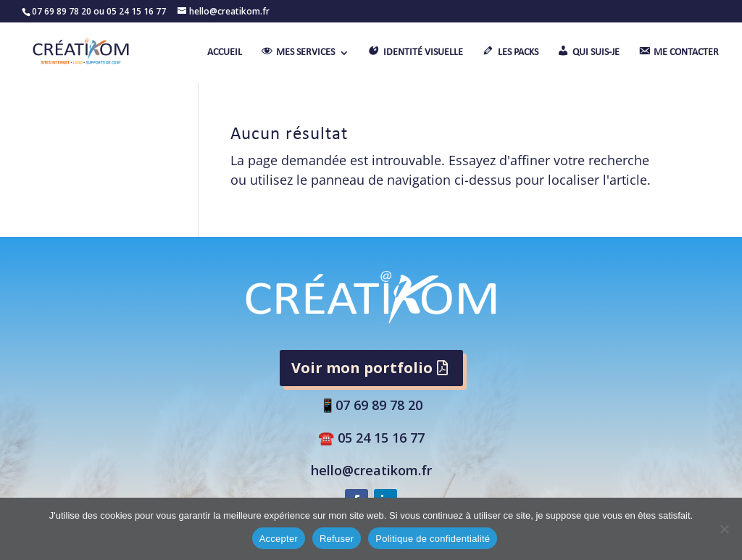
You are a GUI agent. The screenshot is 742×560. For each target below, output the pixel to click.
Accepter (279, 539)
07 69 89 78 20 (379, 405)
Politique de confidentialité (433, 539)
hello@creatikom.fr (371, 470)
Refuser (337, 539)
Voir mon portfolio (362, 368)
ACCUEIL (225, 53)
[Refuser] (724, 529)
